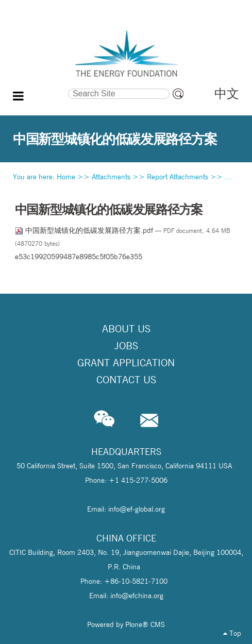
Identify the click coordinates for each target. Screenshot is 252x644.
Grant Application (126, 363)
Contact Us (126, 380)
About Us (126, 329)
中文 (227, 94)
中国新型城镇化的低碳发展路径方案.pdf (85, 230)
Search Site (40, 87)
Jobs (126, 346)
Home (66, 177)
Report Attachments (178, 177)
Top (232, 633)
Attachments (111, 177)
